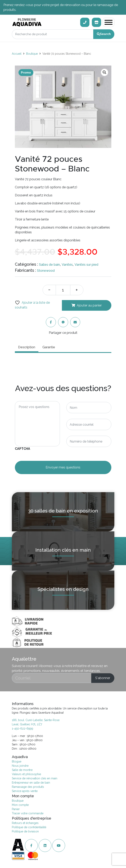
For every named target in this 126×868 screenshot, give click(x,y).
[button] (104, 72)
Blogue (17, 761)
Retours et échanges (25, 823)
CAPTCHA (23, 449)
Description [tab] (27, 347)
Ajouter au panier (89, 305)
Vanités (67, 265)
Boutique (32, 54)
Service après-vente (25, 791)
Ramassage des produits (28, 787)
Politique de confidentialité (29, 827)
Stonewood (46, 271)
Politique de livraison (25, 831)
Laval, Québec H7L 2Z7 (27, 724)
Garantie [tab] (49, 347)
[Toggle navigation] (109, 22)
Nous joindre (20, 766)
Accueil (17, 54)
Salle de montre (22, 770)
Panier (16, 809)
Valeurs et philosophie (26, 774)
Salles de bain (49, 265)
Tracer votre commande (28, 813)
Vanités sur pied (86, 265)
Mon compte (20, 805)
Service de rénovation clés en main (35, 778)
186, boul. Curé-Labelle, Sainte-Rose (36, 720)
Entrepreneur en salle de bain (31, 783)
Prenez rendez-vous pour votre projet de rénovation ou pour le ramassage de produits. (61, 7)
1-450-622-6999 (23, 729)
